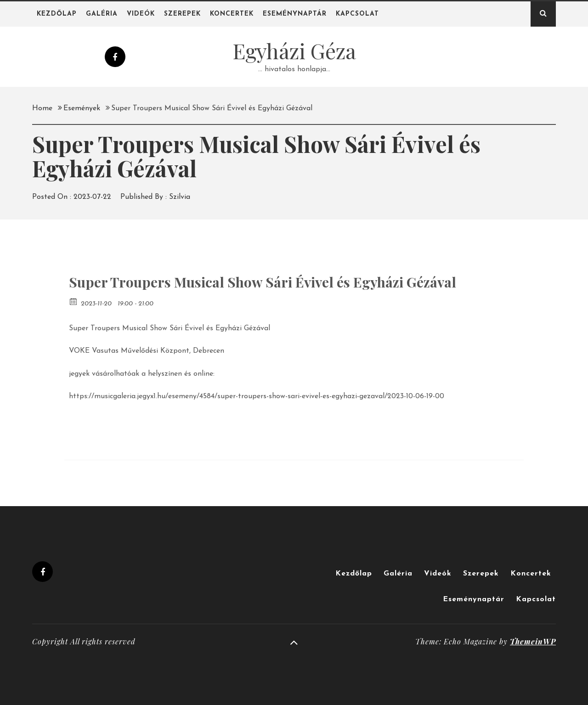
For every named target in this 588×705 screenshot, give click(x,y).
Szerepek (182, 14)
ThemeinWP (533, 641)
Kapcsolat (357, 14)
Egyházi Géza (294, 51)
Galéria (102, 14)
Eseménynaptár (295, 14)
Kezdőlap (57, 14)
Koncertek (232, 14)
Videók (141, 14)
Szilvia (180, 197)
